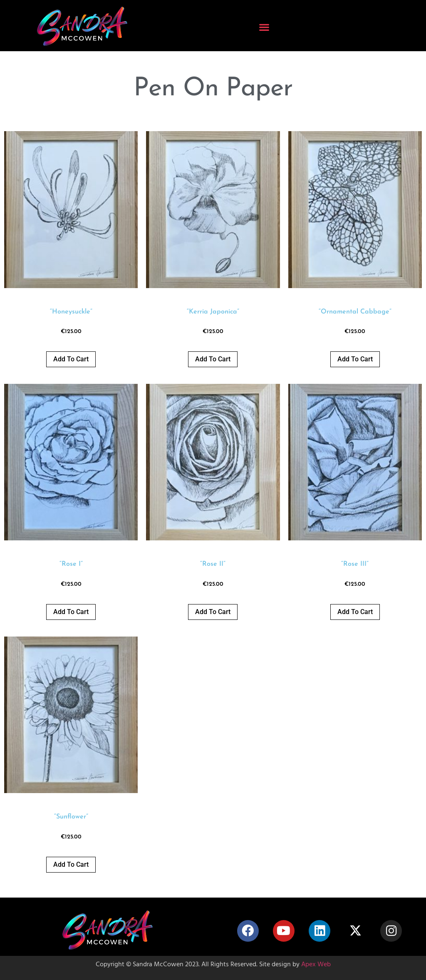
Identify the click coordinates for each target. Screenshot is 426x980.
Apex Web (316, 965)
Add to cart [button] (71, 359)
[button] (264, 27)
